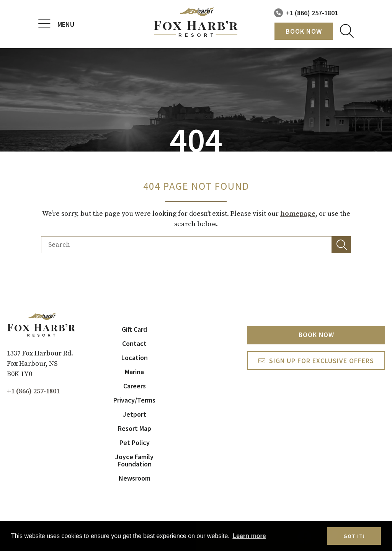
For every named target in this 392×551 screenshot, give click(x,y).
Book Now (304, 31)
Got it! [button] (354, 536)
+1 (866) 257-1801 (312, 13)
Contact (134, 343)
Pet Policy (135, 443)
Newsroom (135, 478)
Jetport (135, 414)
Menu (56, 24)
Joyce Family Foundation (134, 460)
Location (135, 358)
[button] (341, 245)
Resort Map (135, 428)
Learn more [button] (249, 536)
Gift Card (134, 329)
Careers (135, 386)
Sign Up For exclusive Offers (322, 361)
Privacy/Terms (134, 400)
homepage (298, 214)
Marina (134, 372)
